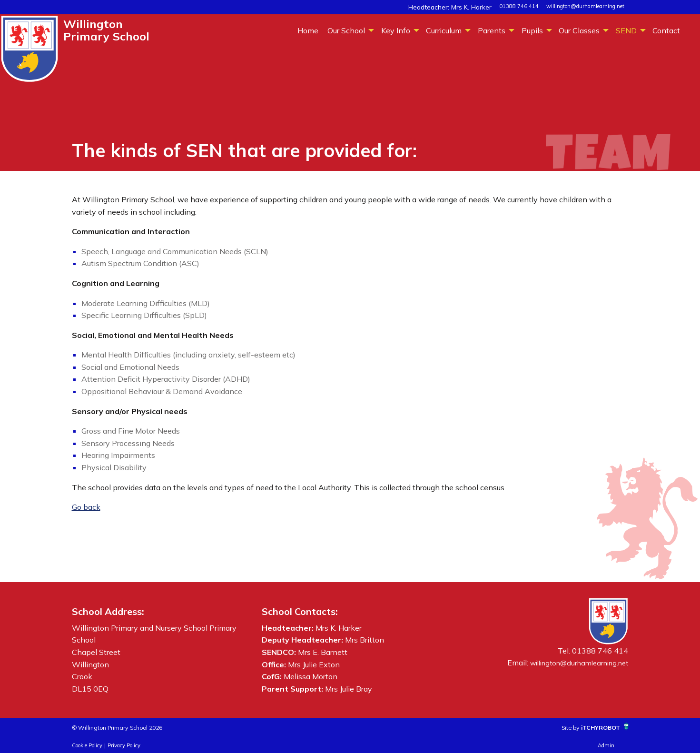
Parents (492, 30)
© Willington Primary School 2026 (133, 727)
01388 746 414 (519, 6)
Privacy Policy (124, 745)
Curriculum (444, 30)
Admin (606, 745)
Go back (86, 507)
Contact (666, 30)
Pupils (532, 30)
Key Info (396, 30)
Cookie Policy (87, 745)
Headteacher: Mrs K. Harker (459, 6)
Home (308, 30)
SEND (626, 30)
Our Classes (579, 30)
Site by (556, 727)
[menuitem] (308, 30)
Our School (346, 30)
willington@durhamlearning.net (585, 6)
